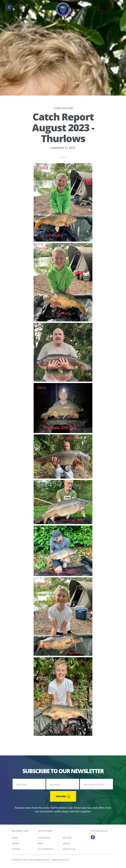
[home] (63, 9)
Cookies (16, 848)
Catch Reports (46, 848)
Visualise (66, 858)
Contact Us (69, 848)
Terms (15, 836)
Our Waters (44, 836)
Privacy (16, 842)
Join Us (67, 842)
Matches (67, 836)
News (41, 842)
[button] (9, 7)
